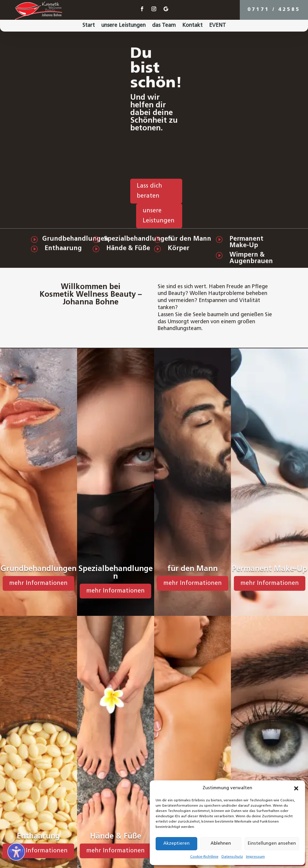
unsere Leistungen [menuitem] (123, 26)
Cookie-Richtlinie (204, 857)
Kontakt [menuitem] (192, 26)
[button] (296, 788)
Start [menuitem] (89, 26)
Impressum (255, 857)
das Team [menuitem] (164, 26)
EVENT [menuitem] (217, 26)
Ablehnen (221, 844)
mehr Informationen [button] (38, 583)
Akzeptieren (176, 844)
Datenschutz (232, 857)
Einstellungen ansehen (272, 844)
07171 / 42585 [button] (274, 10)
